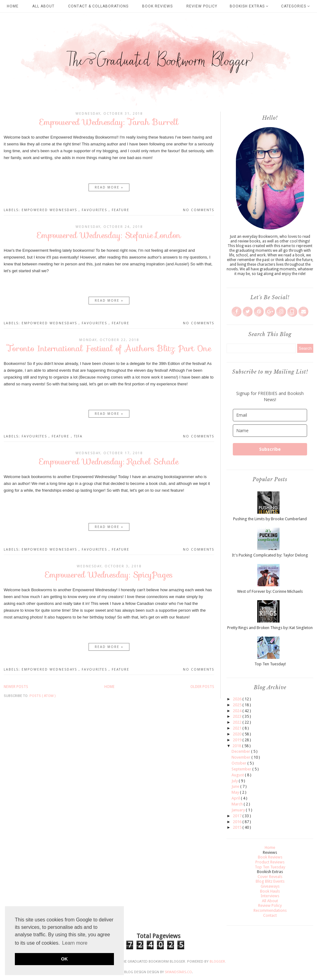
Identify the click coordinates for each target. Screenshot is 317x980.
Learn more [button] (75, 943)
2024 (238, 711)
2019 (238, 740)
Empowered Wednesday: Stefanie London (109, 235)
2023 (238, 716)
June (236, 786)
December (241, 751)
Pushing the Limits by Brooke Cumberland (270, 519)
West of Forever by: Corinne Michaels (270, 591)
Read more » (109, 187)
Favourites (95, 210)
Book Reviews (157, 6)
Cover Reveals (270, 877)
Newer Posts (16, 687)
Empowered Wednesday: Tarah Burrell (109, 122)
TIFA (78, 436)
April (236, 798)
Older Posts (202, 687)
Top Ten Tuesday (270, 867)
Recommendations (270, 910)
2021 (238, 728)
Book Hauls (270, 891)
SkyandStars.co (178, 972)
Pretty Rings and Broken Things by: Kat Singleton (270, 628)
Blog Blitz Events (270, 881)
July (235, 781)
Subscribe (270, 449)
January (239, 810)
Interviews (270, 896)
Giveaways (270, 886)
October (239, 763)
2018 (237, 746)
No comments (199, 210)
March (238, 804)
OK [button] (64, 959)
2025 (238, 705)
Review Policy (202, 6)
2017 (238, 816)
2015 (238, 827)
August (238, 775)
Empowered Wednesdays (50, 210)
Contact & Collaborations (98, 6)
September (242, 769)
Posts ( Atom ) (43, 696)
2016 (238, 822)
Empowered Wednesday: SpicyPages (109, 575)
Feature (121, 210)
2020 (238, 734)
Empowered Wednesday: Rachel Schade (109, 461)
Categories (296, 6)
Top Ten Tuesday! (270, 664)
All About (43, 6)
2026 (238, 699)
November (241, 757)
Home (13, 6)
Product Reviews (270, 862)
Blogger (217, 962)
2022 (238, 722)
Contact (270, 915)
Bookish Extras (249, 6)
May (236, 792)
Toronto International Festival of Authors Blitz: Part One (109, 348)
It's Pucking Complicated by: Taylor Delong (270, 555)
